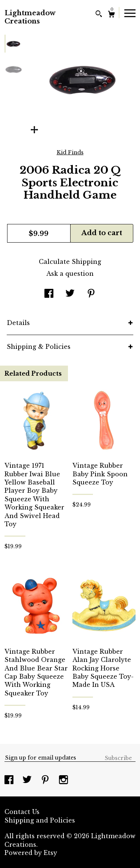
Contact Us (22, 812)
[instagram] (63, 780)
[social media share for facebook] (49, 294)
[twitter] (28, 780)
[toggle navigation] (130, 13)
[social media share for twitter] (70, 294)
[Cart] (111, 15)
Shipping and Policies (40, 820)
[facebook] (10, 780)
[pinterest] (46, 780)
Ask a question (70, 274)
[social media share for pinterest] (91, 294)
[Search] (99, 15)
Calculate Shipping (70, 262)
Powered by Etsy (31, 853)
